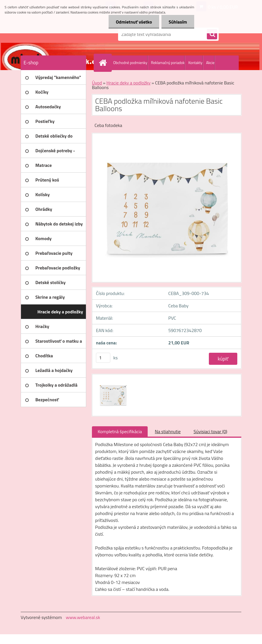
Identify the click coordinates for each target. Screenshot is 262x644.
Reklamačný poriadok (168, 63)
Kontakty (195, 63)
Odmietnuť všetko (134, 22)
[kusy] (103, 358)
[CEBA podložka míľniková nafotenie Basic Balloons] (112, 379)
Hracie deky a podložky (128, 83)
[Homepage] (104, 63)
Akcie (210, 63)
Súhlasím (178, 22)
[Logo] (60, 34)
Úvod (97, 83)
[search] (212, 34)
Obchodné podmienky (130, 63)
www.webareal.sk (83, 617)
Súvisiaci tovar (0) (210, 431)
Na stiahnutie (168, 431)
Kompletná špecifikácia (120, 431)
